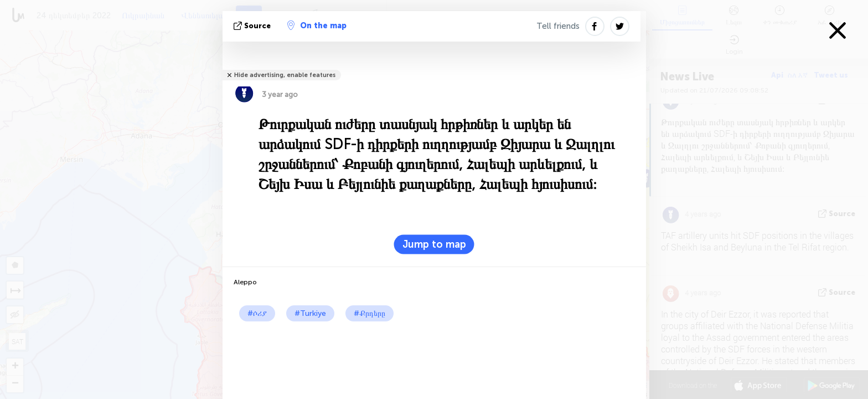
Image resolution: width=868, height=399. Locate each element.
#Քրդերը (370, 313)
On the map (317, 25)
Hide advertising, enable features (285, 75)
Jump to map (434, 244)
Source (253, 26)
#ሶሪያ (257, 313)
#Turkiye (310, 313)
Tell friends (558, 26)
